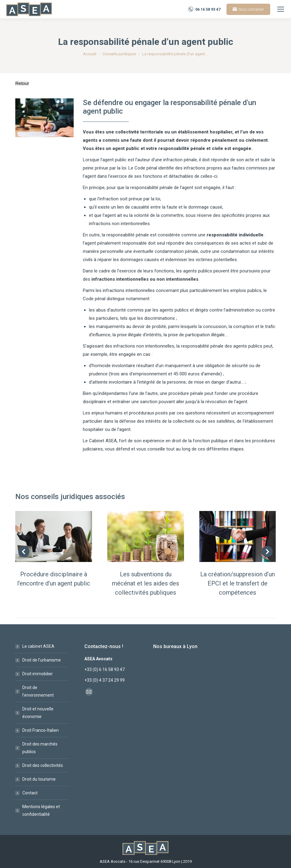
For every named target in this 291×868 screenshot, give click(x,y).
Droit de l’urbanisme (42, 660)
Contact (30, 793)
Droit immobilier (38, 674)
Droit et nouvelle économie (38, 713)
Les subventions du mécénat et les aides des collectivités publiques (145, 583)
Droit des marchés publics (40, 748)
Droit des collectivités (43, 765)
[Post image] (54, 536)
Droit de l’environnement (38, 691)
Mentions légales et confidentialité (41, 810)
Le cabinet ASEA (38, 646)
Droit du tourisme (39, 779)
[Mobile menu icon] (281, 9)
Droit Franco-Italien (41, 730)
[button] (24, 552)
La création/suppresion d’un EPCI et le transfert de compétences (238, 583)
